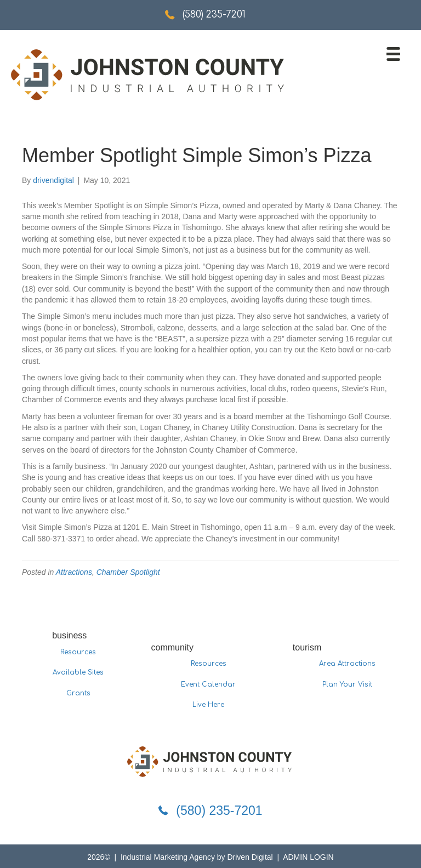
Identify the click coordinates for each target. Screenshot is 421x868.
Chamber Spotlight (128, 572)
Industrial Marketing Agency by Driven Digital (198, 857)
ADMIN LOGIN (308, 857)
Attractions (74, 572)
